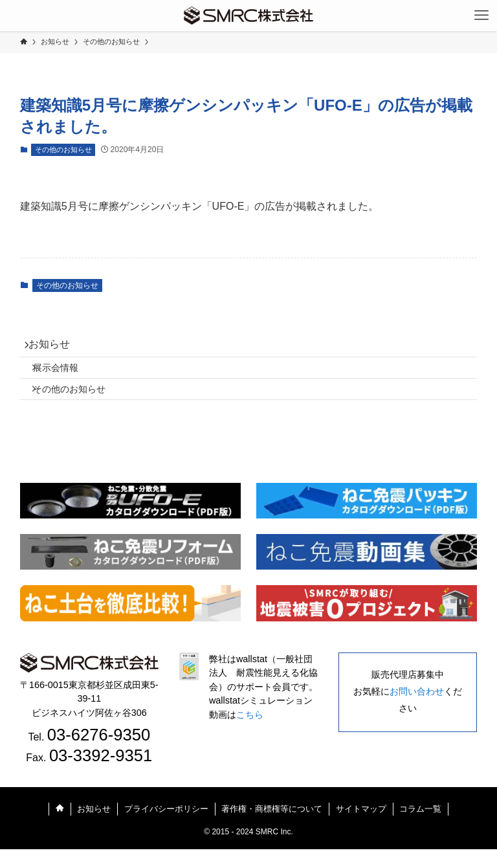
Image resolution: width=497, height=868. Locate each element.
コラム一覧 (420, 828)
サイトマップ (361, 828)
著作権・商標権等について (272, 828)
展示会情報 (66, 377)
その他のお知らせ (63, 150)
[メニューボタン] (481, 16)
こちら (250, 734)
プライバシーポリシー (166, 828)
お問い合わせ (417, 711)
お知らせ (56, 348)
